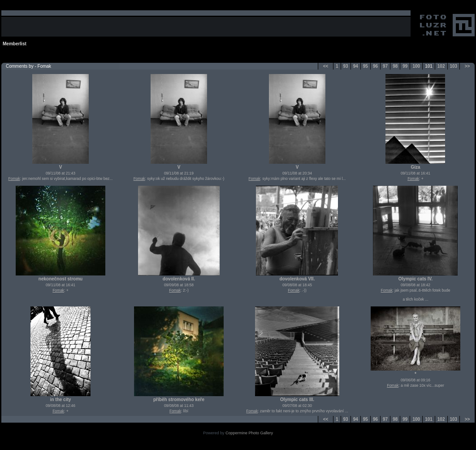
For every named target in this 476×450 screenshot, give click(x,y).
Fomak (14, 179)
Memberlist (15, 44)
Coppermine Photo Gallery (249, 433)
